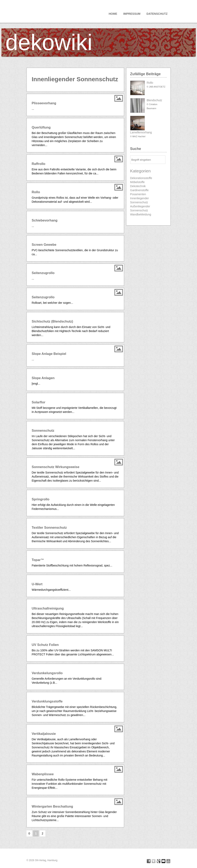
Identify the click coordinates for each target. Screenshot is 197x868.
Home (113, 14)
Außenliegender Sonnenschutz (140, 208)
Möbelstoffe (137, 182)
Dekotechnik (138, 186)
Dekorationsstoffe (141, 178)
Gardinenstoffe (139, 190)
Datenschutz (157, 14)
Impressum (132, 14)
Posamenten (138, 194)
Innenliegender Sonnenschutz (140, 200)
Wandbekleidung (141, 214)
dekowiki (49, 42)
